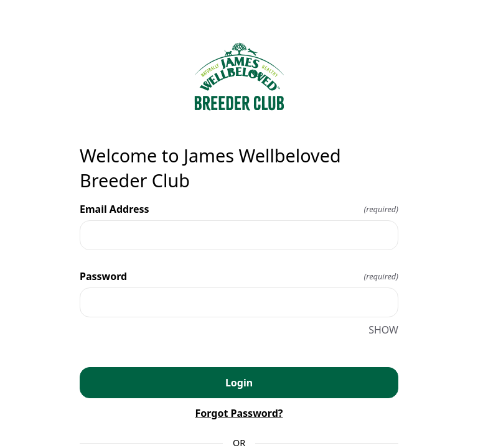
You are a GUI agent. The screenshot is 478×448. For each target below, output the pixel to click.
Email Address (239, 209)
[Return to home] (239, 77)
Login (239, 383)
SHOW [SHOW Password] (383, 330)
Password (239, 276)
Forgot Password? (239, 413)
